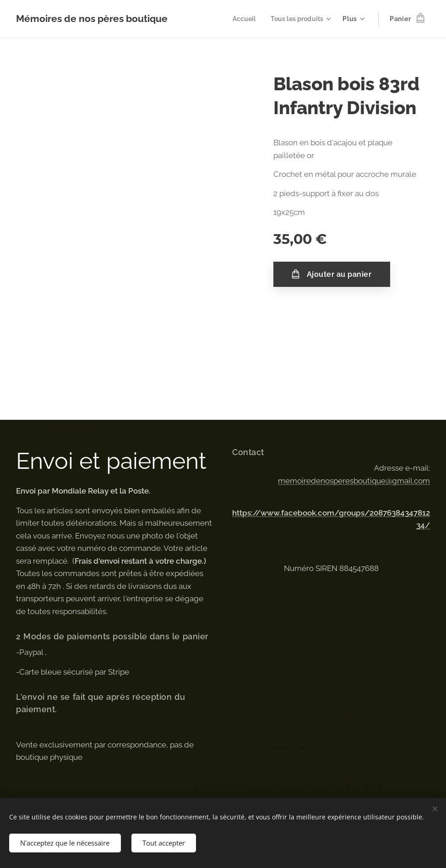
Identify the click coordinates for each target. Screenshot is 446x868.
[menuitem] (241, 19)
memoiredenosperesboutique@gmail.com (354, 480)
